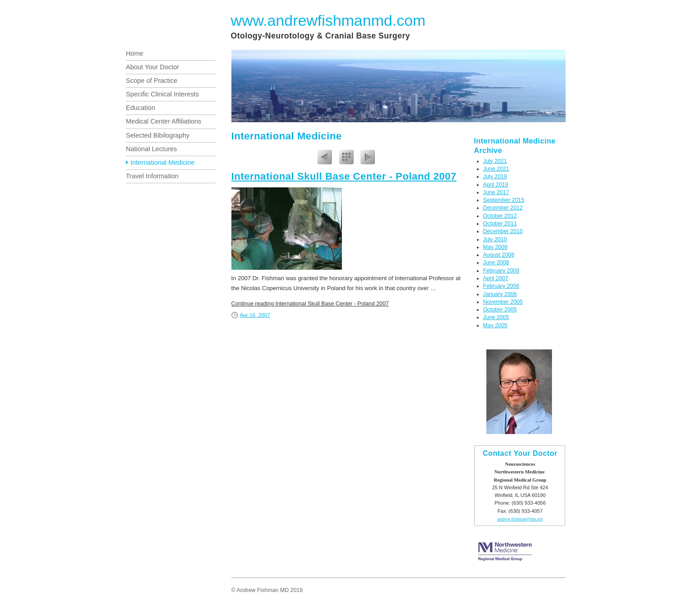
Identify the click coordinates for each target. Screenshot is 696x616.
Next (368, 158)
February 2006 (501, 286)
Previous (325, 158)
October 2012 (500, 216)
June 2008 (496, 263)
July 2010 (495, 239)
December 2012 (503, 208)
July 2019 (495, 177)
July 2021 (495, 161)
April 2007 (496, 278)
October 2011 (500, 224)
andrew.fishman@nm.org (520, 519)
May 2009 (495, 247)
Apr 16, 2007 (255, 315)
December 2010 (503, 231)
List (346, 158)
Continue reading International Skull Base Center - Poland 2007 (310, 304)
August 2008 (499, 255)
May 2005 (495, 325)
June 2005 (496, 317)
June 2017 (496, 192)
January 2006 (500, 294)
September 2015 (504, 200)
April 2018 (496, 185)
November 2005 (503, 302)
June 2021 (496, 169)
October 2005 (500, 310)
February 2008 (501, 271)
